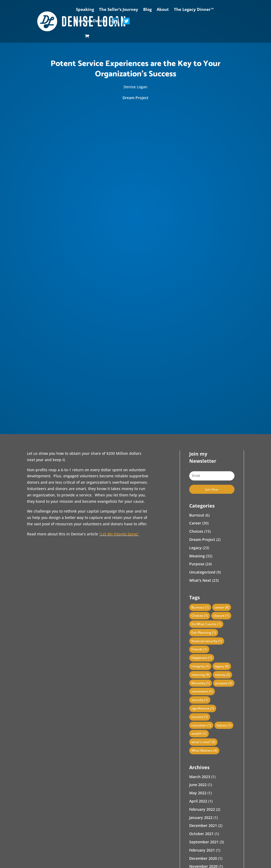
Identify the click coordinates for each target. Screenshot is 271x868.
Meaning (197, 556)
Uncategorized (202, 572)
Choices (196, 531)
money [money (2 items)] (222, 675)
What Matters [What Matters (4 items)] (204, 750)
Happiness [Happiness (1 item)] (202, 658)
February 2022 (202, 809)
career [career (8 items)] (222, 607)
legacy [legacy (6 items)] (222, 666)
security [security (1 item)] (200, 700)
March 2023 (200, 777)
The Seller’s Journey (119, 10)
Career (195, 523)
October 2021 (201, 834)
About (163, 10)
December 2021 (203, 825)
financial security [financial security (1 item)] (207, 641)
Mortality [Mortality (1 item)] (201, 683)
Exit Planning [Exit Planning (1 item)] (204, 633)
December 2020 (203, 858)
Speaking (85, 10)
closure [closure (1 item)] (221, 616)
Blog (147, 10)
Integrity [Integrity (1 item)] (200, 666)
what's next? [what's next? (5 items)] (203, 742)
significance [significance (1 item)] (203, 708)
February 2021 (202, 850)
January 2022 (201, 818)
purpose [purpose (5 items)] (224, 683)
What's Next (200, 580)
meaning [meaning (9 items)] (200, 675)
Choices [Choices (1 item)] (200, 616)
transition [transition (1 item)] (201, 725)
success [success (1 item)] (200, 717)
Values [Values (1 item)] (224, 725)
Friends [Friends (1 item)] (199, 649)
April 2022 (198, 801)
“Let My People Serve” (119, 534)
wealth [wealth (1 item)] (199, 733)
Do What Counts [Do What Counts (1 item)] (206, 624)
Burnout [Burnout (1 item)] (200, 607)
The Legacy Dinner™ (194, 10)
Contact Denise (91, 21)
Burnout (197, 515)
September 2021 (204, 842)
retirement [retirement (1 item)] (202, 691)
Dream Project (135, 98)
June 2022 (198, 785)
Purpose (197, 564)
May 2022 (198, 793)
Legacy (195, 548)
